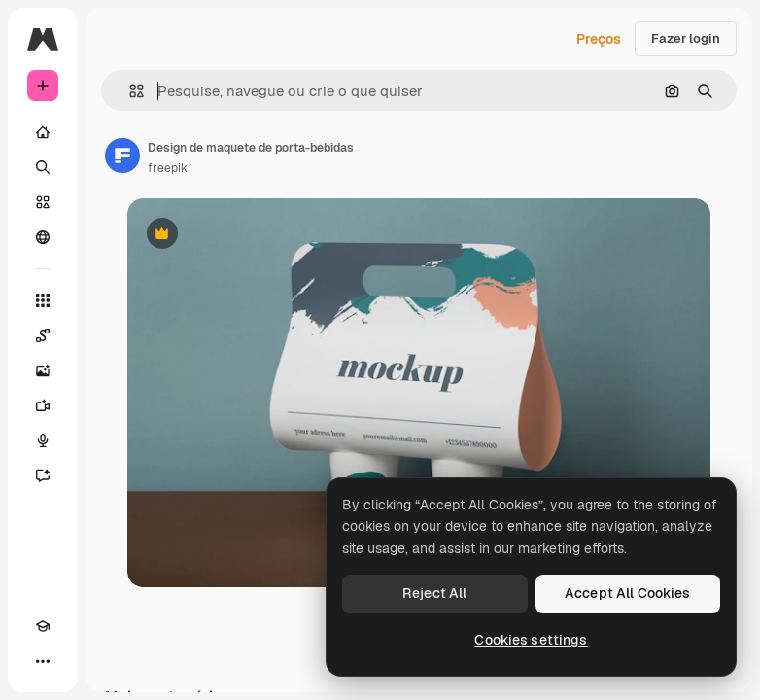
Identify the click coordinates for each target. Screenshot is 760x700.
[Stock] (43, 202)
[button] (129, 91)
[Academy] (43, 626)
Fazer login (686, 38)
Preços (599, 39)
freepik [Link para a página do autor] (168, 168)
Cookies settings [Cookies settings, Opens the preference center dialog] (531, 640)
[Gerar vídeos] (43, 405)
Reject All (434, 593)
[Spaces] (43, 335)
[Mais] (43, 661)
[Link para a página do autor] (122, 156)
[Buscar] (43, 167)
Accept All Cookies (628, 593)
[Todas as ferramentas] (43, 300)
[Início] (43, 132)
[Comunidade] (43, 237)
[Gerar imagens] (43, 370)
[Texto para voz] (43, 440)
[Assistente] (43, 475)
